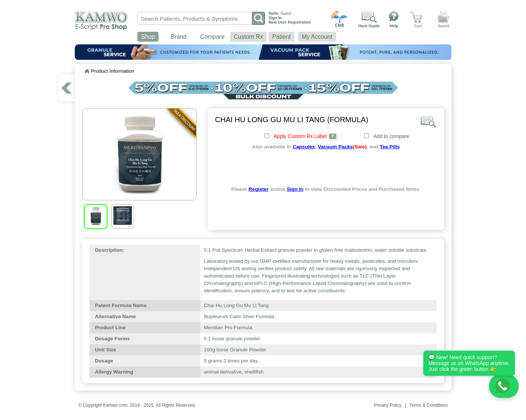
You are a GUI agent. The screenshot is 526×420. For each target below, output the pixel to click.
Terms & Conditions (428, 405)
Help (394, 26)
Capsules (304, 147)
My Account (317, 37)
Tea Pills (390, 147)
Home (87, 71)
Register (259, 189)
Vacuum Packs (335, 147)
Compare (212, 37)
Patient (281, 37)
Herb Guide (369, 26)
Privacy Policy (388, 405)
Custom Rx (248, 37)
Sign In (295, 189)
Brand (179, 37)
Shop (148, 37)
